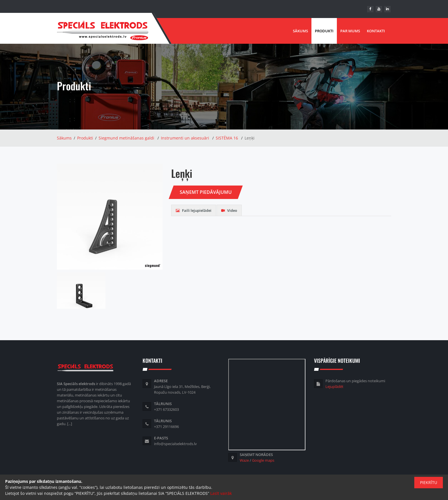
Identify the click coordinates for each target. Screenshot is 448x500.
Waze (244, 460)
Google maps (263, 460)
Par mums (350, 31)
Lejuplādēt (334, 387)
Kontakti (376, 31)
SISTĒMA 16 (227, 138)
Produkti (324, 31)
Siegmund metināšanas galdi (126, 138)
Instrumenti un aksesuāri (185, 138)
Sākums (300, 31)
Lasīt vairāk (221, 493)
